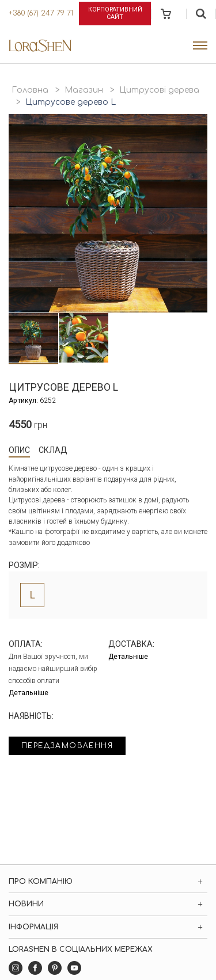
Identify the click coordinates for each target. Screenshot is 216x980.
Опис (19, 450)
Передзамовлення (67, 746)
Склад (53, 450)
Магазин (84, 90)
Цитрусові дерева (159, 90)
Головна (30, 90)
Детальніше (29, 693)
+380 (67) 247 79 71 (41, 13)
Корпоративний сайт (115, 13)
